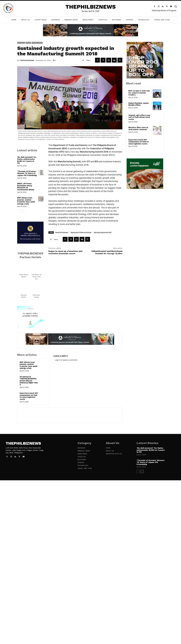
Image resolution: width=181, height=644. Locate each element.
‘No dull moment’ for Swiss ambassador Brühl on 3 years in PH (27, 160)
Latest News (37, 43)
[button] (176, 6)
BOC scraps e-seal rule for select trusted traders (139, 93)
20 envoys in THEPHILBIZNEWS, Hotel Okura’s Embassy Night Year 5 (29, 381)
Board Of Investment (62, 232)
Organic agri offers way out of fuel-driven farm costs (139, 117)
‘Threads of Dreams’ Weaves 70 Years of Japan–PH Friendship (27, 173)
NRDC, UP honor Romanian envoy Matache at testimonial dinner (26, 187)
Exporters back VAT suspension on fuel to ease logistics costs (29, 396)
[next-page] (23, 211)
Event (28, 43)
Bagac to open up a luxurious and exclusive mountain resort (65, 252)
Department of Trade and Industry (81, 232)
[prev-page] (19, 211)
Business (21, 43)
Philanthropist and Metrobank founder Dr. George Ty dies (107, 252)
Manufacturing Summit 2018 (103, 232)
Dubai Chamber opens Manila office (139, 104)
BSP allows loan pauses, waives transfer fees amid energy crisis (26, 201)
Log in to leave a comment (66, 360)
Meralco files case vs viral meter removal (138, 128)
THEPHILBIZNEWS (27, 60)
